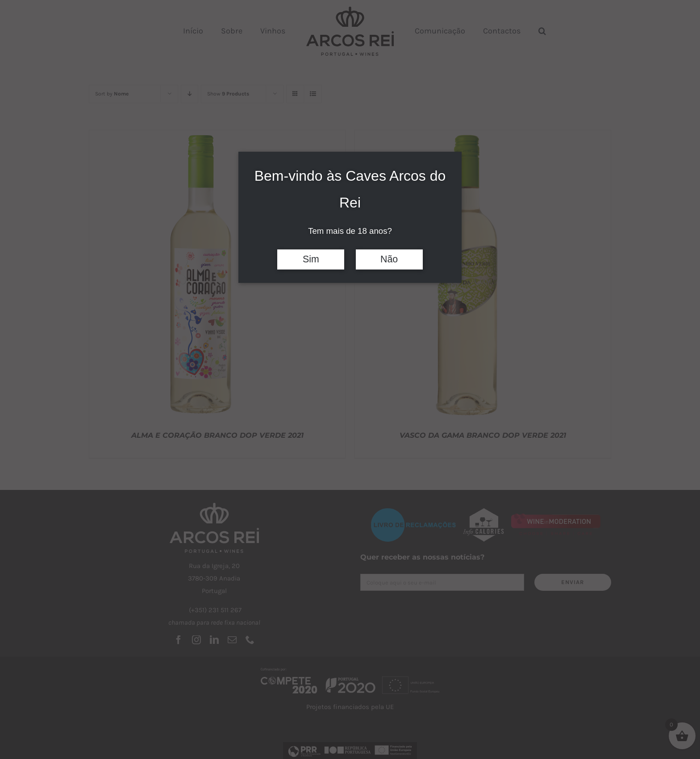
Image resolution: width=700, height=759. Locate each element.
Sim (311, 259)
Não (389, 259)
